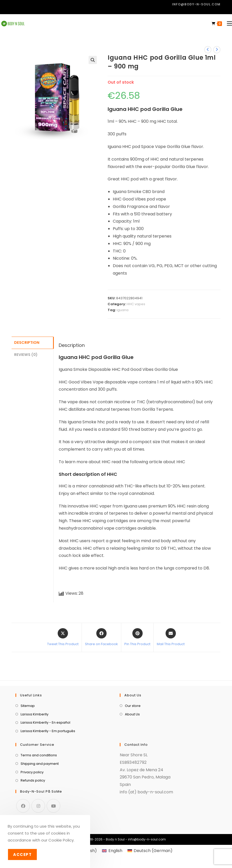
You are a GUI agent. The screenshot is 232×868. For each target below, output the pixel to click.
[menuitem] (112, 851)
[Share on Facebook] (101, 637)
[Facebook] (23, 806)
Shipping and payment (40, 764)
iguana (123, 310)
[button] (93, 60)
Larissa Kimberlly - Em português (48, 731)
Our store (133, 706)
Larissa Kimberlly (35, 714)
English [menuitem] (115, 851)
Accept (22, 854)
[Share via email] (171, 637)
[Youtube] (53, 806)
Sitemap (28, 706)
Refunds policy (33, 780)
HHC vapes (136, 304)
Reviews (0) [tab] (26, 354)
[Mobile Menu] (227, 24)
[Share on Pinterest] (137, 637)
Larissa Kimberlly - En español (45, 722)
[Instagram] (38, 806)
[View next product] (217, 50)
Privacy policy (32, 772)
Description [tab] (27, 342)
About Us (132, 714)
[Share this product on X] (63, 637)
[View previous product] (208, 50)
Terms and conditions (39, 755)
